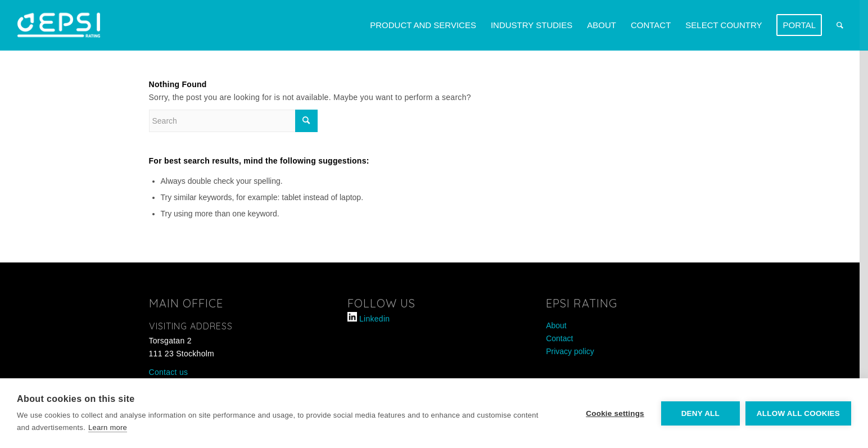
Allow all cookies (798, 413)
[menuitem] (423, 25)
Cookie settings (615, 413)
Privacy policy (570, 351)
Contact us (169, 372)
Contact (559, 338)
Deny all (700, 413)
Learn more (108, 427)
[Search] (840, 25)
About (556, 325)
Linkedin (374, 319)
